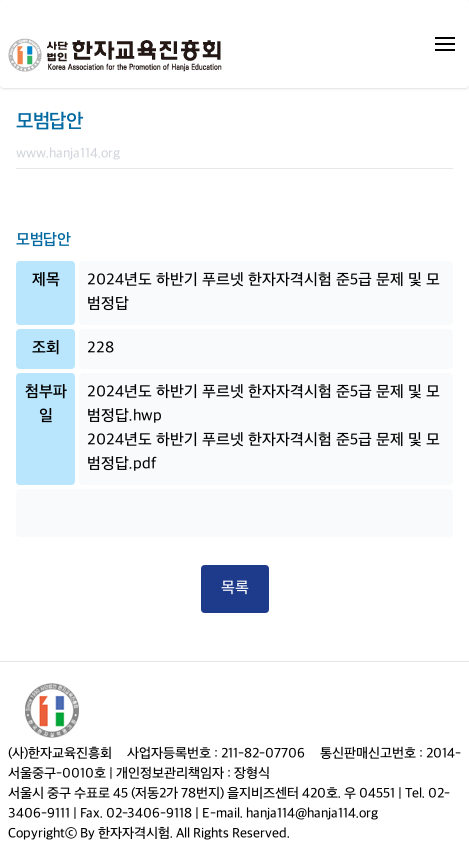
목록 (235, 588)
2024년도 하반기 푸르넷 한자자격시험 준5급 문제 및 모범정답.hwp (263, 404)
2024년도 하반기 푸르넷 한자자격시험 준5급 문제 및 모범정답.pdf (263, 452)
